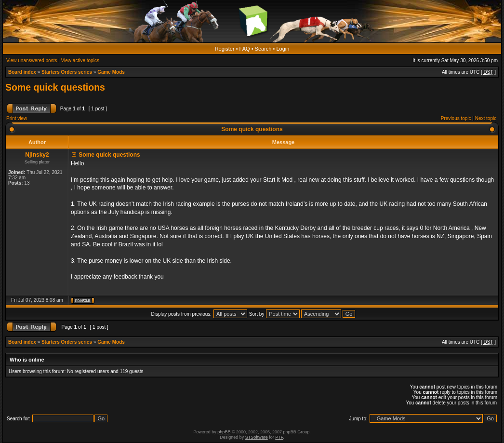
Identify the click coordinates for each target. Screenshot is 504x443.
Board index (22, 72)
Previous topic (456, 118)
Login (283, 49)
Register (225, 49)
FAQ (245, 49)
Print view (17, 118)
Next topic (486, 118)
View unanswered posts (32, 60)
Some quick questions (55, 87)
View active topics (80, 60)
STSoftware (257, 437)
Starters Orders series (67, 72)
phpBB (224, 432)
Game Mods (111, 72)
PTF (279, 437)
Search (263, 49)
